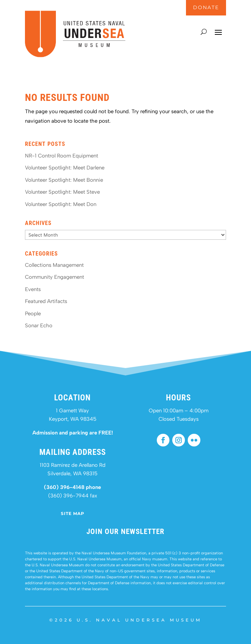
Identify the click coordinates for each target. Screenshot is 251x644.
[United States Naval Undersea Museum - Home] (75, 56)
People (33, 314)
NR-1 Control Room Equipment (62, 156)
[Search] (204, 32)
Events (33, 289)
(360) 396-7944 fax (73, 496)
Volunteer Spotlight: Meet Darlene (65, 168)
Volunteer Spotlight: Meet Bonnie (64, 180)
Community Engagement (54, 277)
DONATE (206, 7)
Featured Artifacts (46, 301)
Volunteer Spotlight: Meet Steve (62, 192)
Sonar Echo (39, 326)
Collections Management (54, 265)
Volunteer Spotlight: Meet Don (61, 204)
